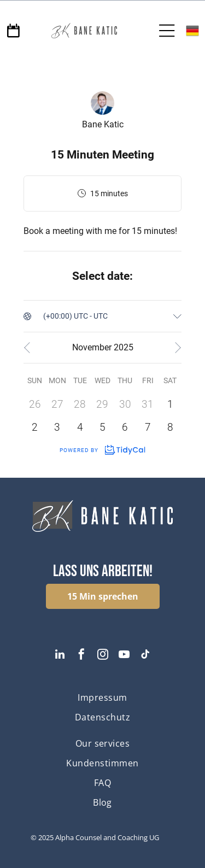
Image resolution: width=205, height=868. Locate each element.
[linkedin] (60, 656)
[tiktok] (145, 656)
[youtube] (124, 656)
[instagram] (103, 656)
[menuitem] (102, 697)
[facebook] (81, 656)
